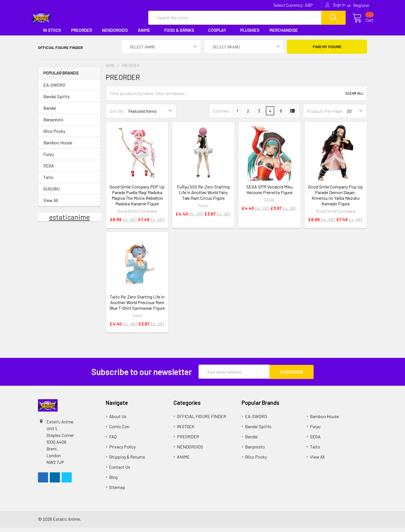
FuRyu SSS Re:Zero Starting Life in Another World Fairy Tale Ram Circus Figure (203, 197)
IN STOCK (52, 35)
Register (361, 5)
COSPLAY (219, 35)
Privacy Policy (122, 451)
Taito (48, 182)
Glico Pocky (54, 136)
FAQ (113, 441)
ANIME (146, 35)
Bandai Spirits (57, 101)
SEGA (49, 170)
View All (51, 205)
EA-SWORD (54, 90)
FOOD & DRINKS (181, 35)
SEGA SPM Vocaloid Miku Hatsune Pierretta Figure (270, 194)
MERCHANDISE (286, 35)
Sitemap (117, 492)
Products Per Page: (325, 116)
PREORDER (82, 35)
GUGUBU (51, 193)
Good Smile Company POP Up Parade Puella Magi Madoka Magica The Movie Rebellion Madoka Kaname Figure (137, 200)
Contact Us (120, 471)
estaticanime (69, 222)
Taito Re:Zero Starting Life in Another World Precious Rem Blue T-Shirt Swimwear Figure (137, 307)
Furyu (49, 159)
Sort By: (117, 116)
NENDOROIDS (115, 35)
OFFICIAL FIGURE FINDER (202, 421)
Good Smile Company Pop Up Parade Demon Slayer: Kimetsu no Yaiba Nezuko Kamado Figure (336, 200)
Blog (113, 482)
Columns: (222, 116)
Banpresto (53, 124)
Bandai (50, 113)
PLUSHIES (250, 35)
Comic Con (119, 431)
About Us (118, 421)
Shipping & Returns (127, 461)
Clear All (354, 98)
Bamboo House (58, 147)
